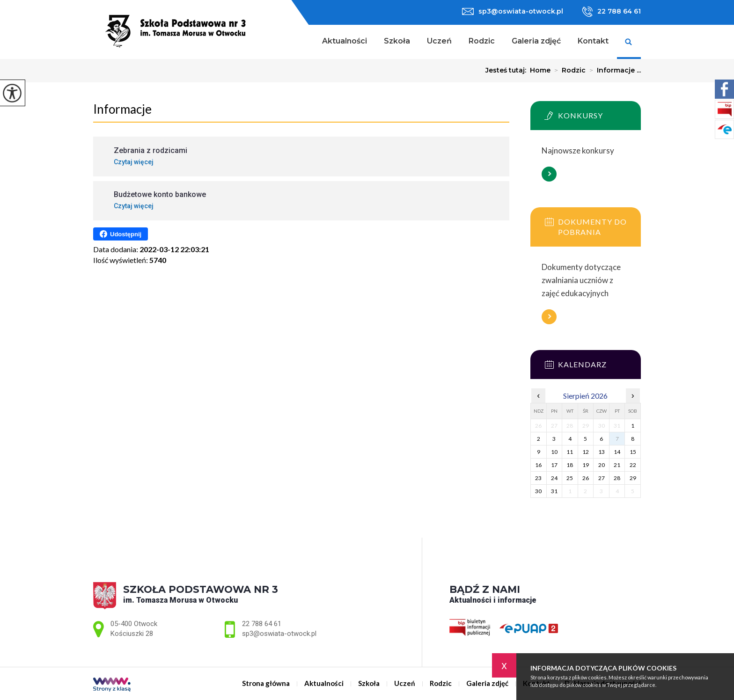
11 (570, 452)
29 (633, 478)
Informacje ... (613, 70)
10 (554, 452)
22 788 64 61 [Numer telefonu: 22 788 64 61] (262, 624)
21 (617, 465)
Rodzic (482, 41)
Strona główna (302, 42)
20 (602, 465)
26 (586, 478)
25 (570, 478)
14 (617, 452)
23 (538, 478)
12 (586, 452)
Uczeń (439, 41)
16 (538, 465)
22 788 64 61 (611, 12)
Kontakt (593, 41)
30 (538, 491)
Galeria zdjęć (536, 41)
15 (633, 452)
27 (602, 478)
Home (540, 70)
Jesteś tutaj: (508, 70)
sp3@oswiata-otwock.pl (513, 11)
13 (602, 452)
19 (586, 465)
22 (633, 465)
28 (617, 478)
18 (570, 465)
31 (554, 491)
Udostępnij (121, 234)
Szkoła (397, 41)
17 (554, 465)
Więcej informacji (549, 174)
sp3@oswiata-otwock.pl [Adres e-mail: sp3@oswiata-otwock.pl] (279, 634)
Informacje (122, 109)
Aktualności (345, 41)
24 (554, 478)
